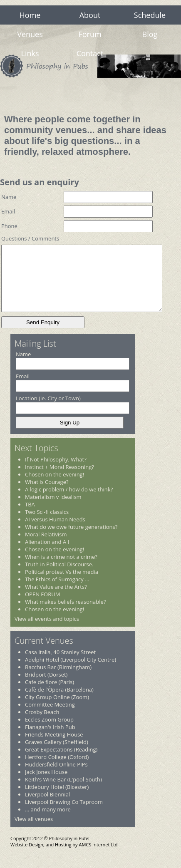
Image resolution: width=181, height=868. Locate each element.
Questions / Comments (30, 238)
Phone (9, 226)
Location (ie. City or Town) (48, 411)
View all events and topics (47, 631)
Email (8, 211)
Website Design (27, 857)
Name (9, 197)
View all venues (34, 831)
